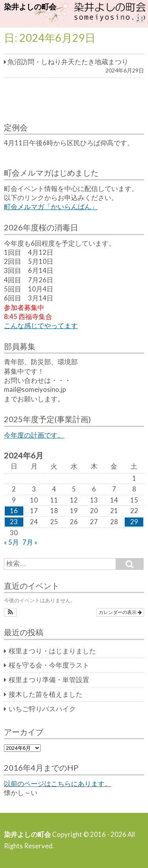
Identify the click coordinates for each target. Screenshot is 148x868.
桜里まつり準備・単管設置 (49, 680)
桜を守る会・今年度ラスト (49, 665)
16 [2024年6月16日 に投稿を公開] (14, 511)
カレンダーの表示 (120, 612)
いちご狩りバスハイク (42, 709)
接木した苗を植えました (46, 694)
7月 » (30, 542)
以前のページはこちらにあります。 (58, 784)
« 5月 (11, 542)
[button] (10, 612)
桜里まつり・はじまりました (52, 651)
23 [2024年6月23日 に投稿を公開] (14, 522)
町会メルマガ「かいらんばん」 (51, 207)
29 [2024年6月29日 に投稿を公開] (134, 522)
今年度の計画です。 (34, 435)
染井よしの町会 (30, 6)
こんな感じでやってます (41, 326)
